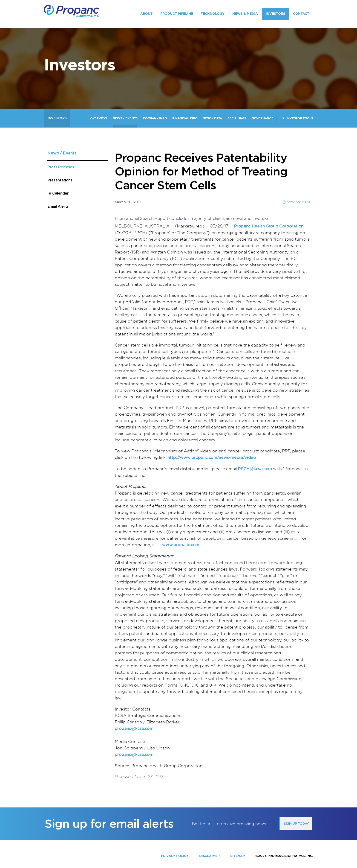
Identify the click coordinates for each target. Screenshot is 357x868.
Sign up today (296, 824)
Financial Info (185, 118)
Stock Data (213, 118)
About (146, 14)
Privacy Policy (175, 856)
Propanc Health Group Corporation (269, 226)
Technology (213, 14)
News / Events (125, 118)
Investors (275, 14)
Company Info (155, 118)
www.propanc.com (181, 545)
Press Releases (61, 167)
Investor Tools (300, 118)
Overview (99, 118)
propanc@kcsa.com (134, 728)
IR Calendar (58, 193)
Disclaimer (209, 856)
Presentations (60, 180)
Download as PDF (296, 202)
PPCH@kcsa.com (255, 469)
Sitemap (237, 856)
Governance (262, 118)
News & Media (245, 14)
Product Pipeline (177, 14)
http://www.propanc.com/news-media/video (212, 457)
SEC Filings (237, 118)
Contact (301, 14)
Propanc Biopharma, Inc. (290, 856)
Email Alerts (58, 206)
